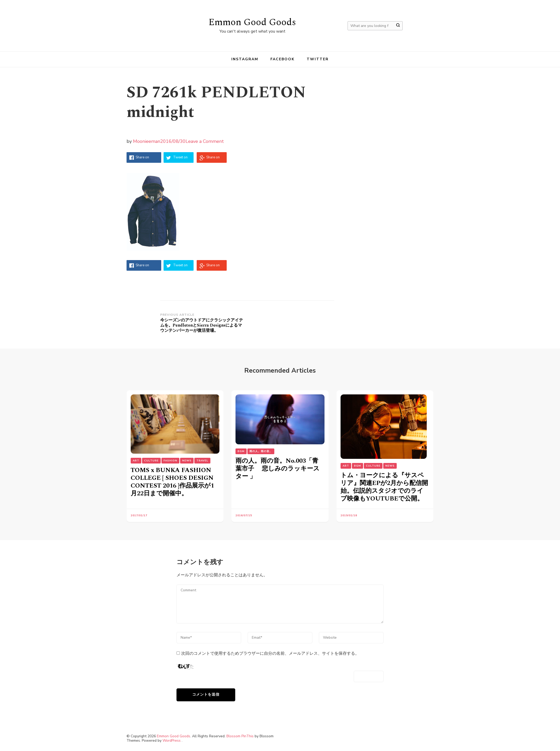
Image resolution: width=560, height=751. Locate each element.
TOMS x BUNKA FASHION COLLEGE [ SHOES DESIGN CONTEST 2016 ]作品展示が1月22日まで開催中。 (172, 482)
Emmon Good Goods (252, 22)
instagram (245, 59)
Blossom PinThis (240, 736)
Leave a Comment (205, 141)
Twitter (318, 59)
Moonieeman (147, 141)
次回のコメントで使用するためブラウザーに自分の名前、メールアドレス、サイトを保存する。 (270, 653)
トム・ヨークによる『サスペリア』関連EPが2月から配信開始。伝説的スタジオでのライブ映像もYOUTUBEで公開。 (384, 487)
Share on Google (213, 159)
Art (136, 461)
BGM (241, 451)
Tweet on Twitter (180, 159)
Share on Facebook (143, 159)
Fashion (170, 461)
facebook (283, 59)
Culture (151, 461)
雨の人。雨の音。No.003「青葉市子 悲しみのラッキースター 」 (278, 469)
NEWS (187, 461)
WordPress (172, 741)
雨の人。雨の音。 (261, 451)
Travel (202, 461)
